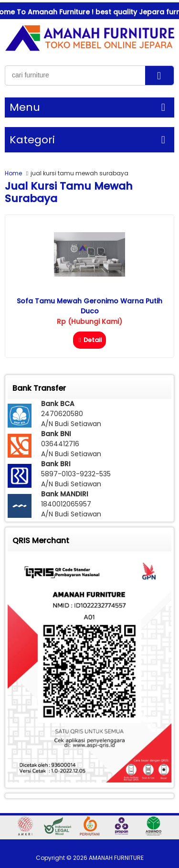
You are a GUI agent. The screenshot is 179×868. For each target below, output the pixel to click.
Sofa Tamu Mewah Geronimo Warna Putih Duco (89, 306)
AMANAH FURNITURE (116, 858)
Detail (89, 340)
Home (13, 173)
